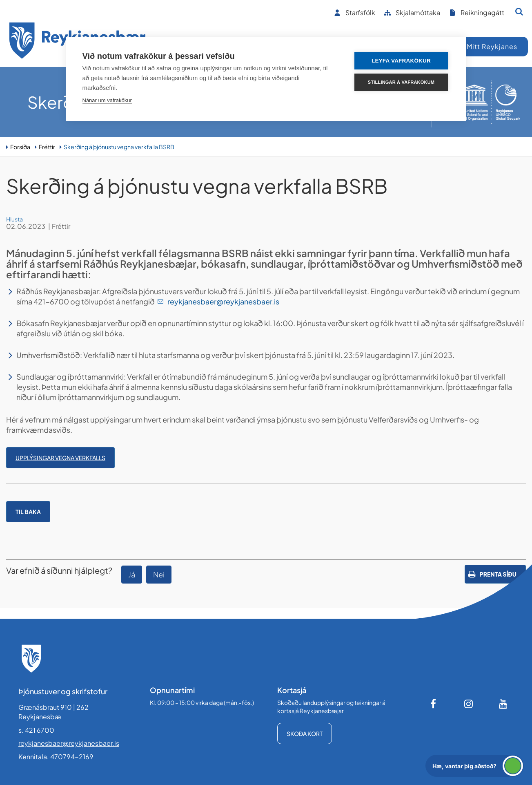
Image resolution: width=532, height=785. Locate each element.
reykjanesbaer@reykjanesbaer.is (223, 301)
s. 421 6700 (36, 730)
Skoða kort (305, 734)
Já (132, 574)
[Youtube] (503, 704)
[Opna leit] (519, 11)
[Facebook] (434, 704)
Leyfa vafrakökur (401, 61)
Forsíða (20, 147)
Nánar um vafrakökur (107, 100)
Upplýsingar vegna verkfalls (60, 458)
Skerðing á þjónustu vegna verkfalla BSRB (119, 147)
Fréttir (47, 147)
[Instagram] (469, 704)
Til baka (28, 512)
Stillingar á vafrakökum (401, 82)
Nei (159, 574)
